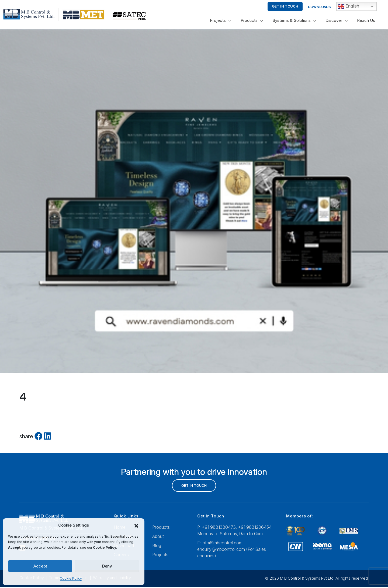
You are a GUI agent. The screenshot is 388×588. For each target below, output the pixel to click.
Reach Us (366, 20)
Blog (157, 547)
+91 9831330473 (219, 528)
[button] (136, 526)
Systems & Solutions (292, 20)
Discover (334, 20)
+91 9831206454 (255, 528)
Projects (218, 20)
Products (249, 20)
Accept (40, 566)
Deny (107, 566)
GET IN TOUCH (194, 486)
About (158, 537)
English (349, 6)
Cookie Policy (71, 578)
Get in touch (285, 6)
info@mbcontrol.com (222, 544)
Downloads (319, 7)
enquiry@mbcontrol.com (221, 550)
